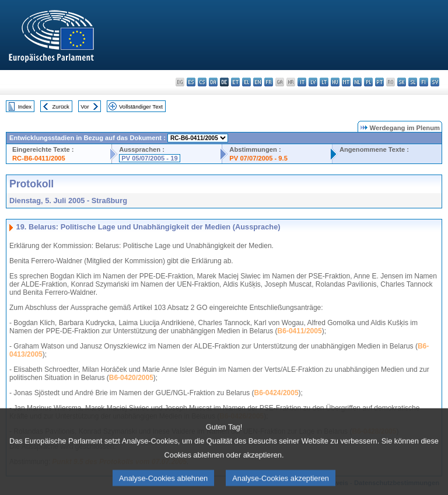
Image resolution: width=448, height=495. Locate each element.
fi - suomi (424, 82)
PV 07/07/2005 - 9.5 (258, 158)
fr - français (269, 82)
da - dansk (213, 82)
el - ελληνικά (246, 82)
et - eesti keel (235, 82)
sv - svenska (435, 82)
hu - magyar (335, 82)
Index (25, 107)
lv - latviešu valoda (313, 82)
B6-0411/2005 (300, 331)
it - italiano (302, 82)
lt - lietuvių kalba (324, 82)
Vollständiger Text (141, 107)
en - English (258, 82)
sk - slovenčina (402, 82)
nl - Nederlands (357, 82)
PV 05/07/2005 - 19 (149, 158)
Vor (85, 107)
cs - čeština (202, 82)
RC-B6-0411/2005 (39, 158)
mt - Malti (346, 82)
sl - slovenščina (413, 82)
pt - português (379, 82)
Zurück (61, 107)
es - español (191, 82)
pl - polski (368, 82)
